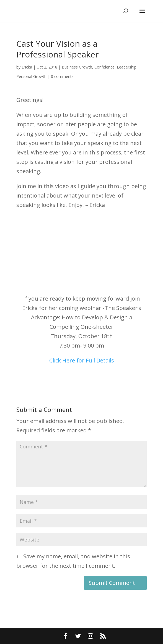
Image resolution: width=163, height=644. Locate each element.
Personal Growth (31, 76)
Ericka (27, 67)
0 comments (62, 76)
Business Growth (77, 67)
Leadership (127, 67)
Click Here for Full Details (82, 360)
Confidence (104, 67)
